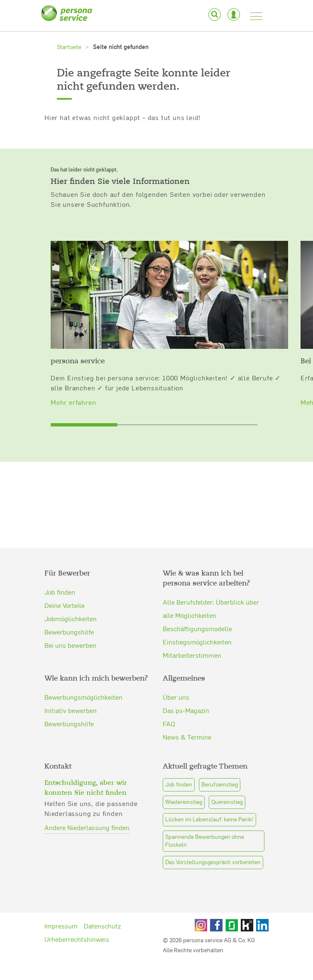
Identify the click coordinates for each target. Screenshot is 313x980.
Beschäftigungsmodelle (197, 606)
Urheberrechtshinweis (77, 926)
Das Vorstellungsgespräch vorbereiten (213, 849)
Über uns (176, 684)
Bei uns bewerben (70, 632)
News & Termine (187, 724)
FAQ (169, 711)
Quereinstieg (227, 789)
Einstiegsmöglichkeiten (197, 619)
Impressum (61, 913)
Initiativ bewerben (71, 698)
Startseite (69, 47)
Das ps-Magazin (186, 698)
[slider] (84, 402)
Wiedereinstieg (184, 789)
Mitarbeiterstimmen (192, 632)
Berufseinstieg (220, 772)
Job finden (60, 579)
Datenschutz (102, 913)
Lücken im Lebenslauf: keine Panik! (209, 807)
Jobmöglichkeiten (71, 606)
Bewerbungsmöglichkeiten (83, 684)
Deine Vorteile (65, 593)
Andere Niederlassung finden (87, 815)
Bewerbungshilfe (69, 619)
